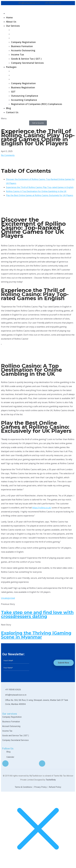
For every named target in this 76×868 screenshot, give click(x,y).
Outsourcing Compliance (25, 96)
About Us (11, 22)
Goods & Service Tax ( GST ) (26, 59)
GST (13, 92)
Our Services (13, 26)
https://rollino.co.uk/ (42, 508)
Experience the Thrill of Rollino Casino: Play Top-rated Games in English (40, 187)
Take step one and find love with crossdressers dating (37, 614)
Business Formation (22, 46)
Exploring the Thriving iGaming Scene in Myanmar (36, 635)
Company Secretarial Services (27, 63)
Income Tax (18, 55)
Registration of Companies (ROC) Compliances (37, 104)
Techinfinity (51, 780)
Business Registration (23, 87)
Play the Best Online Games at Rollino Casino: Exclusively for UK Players (40, 195)
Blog (8, 108)
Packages (11, 67)
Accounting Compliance (24, 100)
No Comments (8, 155)
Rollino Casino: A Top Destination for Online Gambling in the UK (36, 191)
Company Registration (23, 42)
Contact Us (12, 112)
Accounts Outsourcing (23, 50)
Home (9, 17)
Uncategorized (8, 598)
